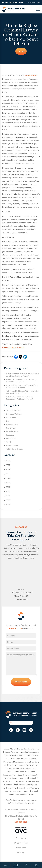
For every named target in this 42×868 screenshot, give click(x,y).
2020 (7, 478)
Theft (9, 442)
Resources (21, 848)
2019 (7, 483)
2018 (7, 487)
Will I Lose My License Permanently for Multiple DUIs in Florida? (22, 392)
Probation (10, 435)
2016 (7, 496)
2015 (7, 500)
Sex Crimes (11, 438)
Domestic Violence (14, 414)
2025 (7, 465)
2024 (7, 469)
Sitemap (21, 852)
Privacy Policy (21, 843)
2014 (7, 505)
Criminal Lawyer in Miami (13, 347)
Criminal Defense (31, 75)
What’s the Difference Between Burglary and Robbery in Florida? (19, 398)
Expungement (12, 424)
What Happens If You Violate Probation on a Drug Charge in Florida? (22, 375)
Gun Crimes (11, 428)
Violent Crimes (12, 445)
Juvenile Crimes (12, 431)
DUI (8, 421)
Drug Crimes (11, 417)
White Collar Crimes (14, 449)
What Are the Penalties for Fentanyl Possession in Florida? (21, 381)
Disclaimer (21, 838)
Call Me (21, 51)
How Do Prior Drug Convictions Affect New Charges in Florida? (22, 386)
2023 (7, 474)
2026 (7, 461)
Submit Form (21, 682)
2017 (7, 491)
